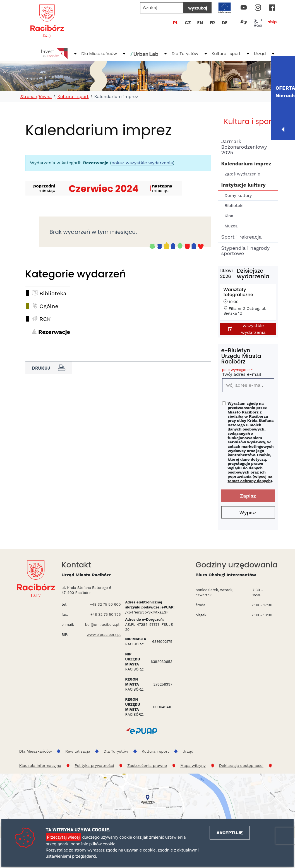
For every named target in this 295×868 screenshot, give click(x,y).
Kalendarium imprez (246, 164)
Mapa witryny (193, 765)
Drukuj (49, 368)
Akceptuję (230, 833)
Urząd (260, 53)
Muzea (231, 226)
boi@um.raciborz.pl (102, 625)
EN (200, 23)
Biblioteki (234, 206)
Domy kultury (238, 196)
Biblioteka (53, 293)
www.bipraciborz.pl (104, 635)
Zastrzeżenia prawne (147, 765)
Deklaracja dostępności (241, 765)
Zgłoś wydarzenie (242, 174)
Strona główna (36, 97)
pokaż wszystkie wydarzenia (142, 163)
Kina (229, 216)
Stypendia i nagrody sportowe (245, 251)
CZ (188, 23)
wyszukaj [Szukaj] (197, 8)
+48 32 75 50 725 (106, 614)
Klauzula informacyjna (40, 765)
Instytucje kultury (244, 185)
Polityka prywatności (94, 765)
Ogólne (49, 306)
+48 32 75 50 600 (105, 604)
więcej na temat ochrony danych (250, 478)
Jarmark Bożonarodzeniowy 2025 (244, 147)
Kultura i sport (226, 53)
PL (176, 23)
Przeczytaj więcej (63, 837)
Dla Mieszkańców (99, 53)
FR (212, 23)
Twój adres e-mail (248, 373)
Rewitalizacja (78, 751)
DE (225, 23)
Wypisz (248, 513)
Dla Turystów (185, 53)
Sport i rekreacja (242, 237)
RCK (45, 319)
